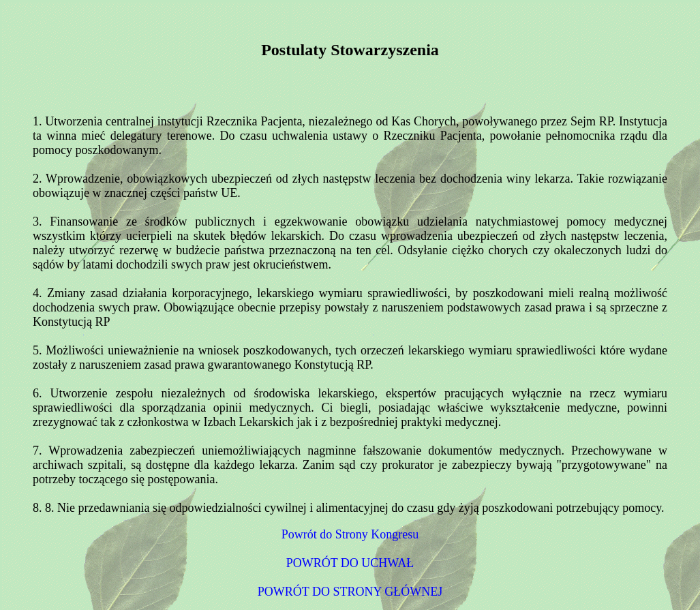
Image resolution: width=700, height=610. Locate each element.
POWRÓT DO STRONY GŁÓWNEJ (350, 592)
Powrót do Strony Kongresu (350, 534)
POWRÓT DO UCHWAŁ (350, 563)
